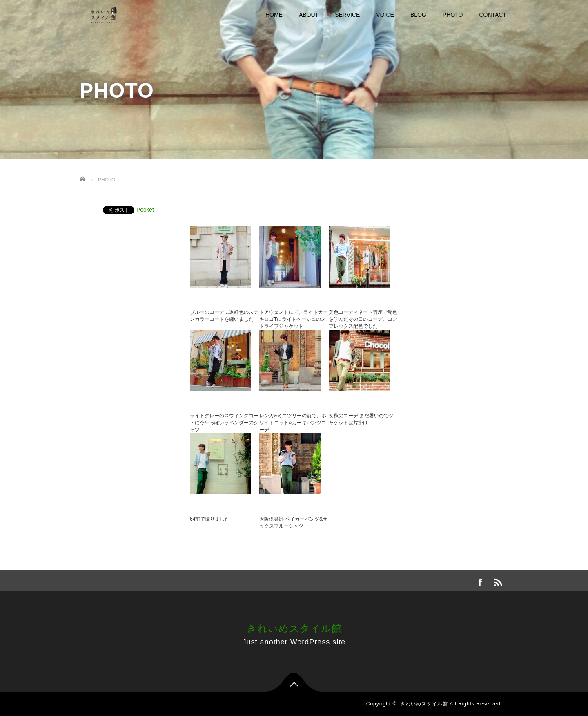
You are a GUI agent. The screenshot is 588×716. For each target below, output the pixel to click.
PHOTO (453, 15)
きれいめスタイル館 (294, 628)
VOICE (385, 15)
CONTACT (493, 15)
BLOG (418, 15)
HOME (274, 15)
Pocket (145, 210)
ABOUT (309, 15)
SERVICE (347, 15)
